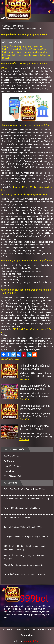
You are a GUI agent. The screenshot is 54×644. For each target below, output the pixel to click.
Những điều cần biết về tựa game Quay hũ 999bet (35, 387)
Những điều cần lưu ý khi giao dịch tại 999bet (23, 29)
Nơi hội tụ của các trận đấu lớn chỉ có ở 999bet (35, 407)
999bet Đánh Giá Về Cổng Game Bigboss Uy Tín (25, 565)
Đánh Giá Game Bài (12, 476)
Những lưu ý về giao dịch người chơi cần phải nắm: (25, 52)
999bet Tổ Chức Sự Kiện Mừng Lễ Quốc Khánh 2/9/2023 (24, 557)
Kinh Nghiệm (18, 26)
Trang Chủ (5, 26)
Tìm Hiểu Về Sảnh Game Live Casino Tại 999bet (25, 575)
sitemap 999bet (32, 641)
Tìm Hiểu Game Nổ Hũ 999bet (17, 518)
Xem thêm (24, 379)
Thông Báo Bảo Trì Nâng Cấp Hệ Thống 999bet (24, 489)
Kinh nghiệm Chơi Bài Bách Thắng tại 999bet (35, 367)
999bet (4, 68)
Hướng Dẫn (9, 471)
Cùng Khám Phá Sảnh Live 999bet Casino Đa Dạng (26, 499)
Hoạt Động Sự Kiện (12, 466)
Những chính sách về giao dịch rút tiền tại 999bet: (24, 49)
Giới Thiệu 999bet (11, 456)
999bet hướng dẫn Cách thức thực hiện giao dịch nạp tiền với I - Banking (25, 548)
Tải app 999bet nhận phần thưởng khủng (22, 508)
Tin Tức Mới (9, 461)
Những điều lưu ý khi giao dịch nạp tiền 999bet (34, 427)
